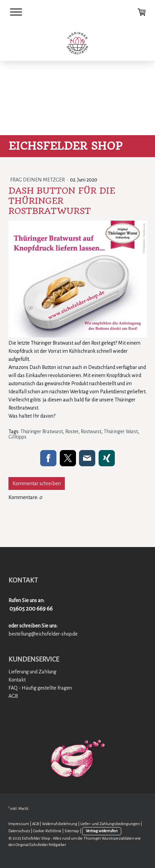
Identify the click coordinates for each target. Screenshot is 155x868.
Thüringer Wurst (121, 431)
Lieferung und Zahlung (32, 672)
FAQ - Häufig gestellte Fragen (40, 688)
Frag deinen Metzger (38, 180)
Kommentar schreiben (37, 483)
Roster (72, 431)
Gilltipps (17, 437)
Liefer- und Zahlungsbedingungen (110, 824)
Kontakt (17, 680)
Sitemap (72, 831)
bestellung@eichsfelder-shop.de (43, 634)
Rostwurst (91, 431)
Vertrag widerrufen (102, 831)
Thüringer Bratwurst (42, 431)
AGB (13, 696)
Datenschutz (19, 831)
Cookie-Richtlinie (47, 831)
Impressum (19, 824)
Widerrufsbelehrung (60, 824)
